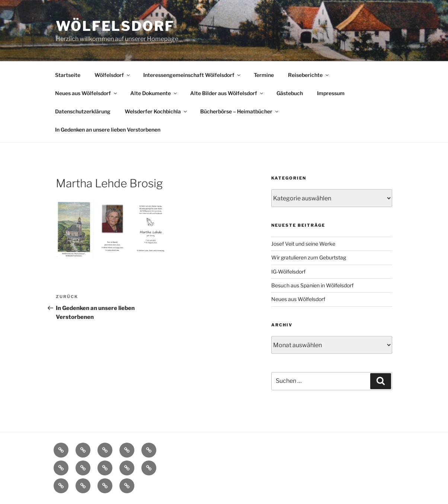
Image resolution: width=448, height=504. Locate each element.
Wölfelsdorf (115, 26)
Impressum (331, 93)
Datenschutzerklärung (83, 111)
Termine (264, 75)
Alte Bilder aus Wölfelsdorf (227, 93)
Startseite (68, 75)
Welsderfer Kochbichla (156, 111)
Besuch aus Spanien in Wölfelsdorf (312, 285)
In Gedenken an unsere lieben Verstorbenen (108, 130)
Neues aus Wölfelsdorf (87, 93)
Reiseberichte (309, 75)
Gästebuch (290, 93)
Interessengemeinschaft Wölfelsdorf (192, 75)
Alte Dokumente (154, 93)
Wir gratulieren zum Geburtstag (309, 257)
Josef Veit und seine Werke (303, 244)
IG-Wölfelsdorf (288, 272)
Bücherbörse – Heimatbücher (240, 111)
